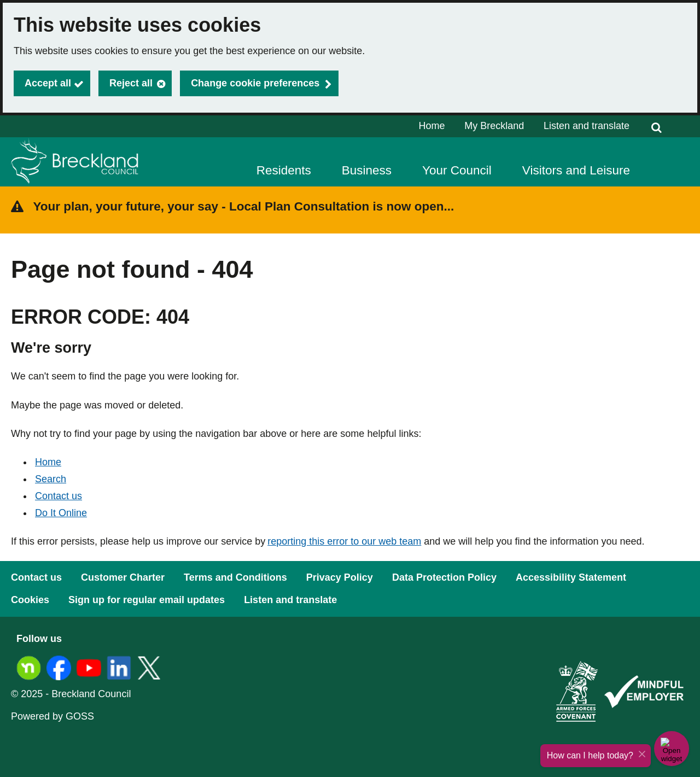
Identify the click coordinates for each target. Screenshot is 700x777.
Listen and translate (587, 126)
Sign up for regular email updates (147, 600)
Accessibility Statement (571, 577)
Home (432, 126)
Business (367, 170)
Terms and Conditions (235, 577)
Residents (284, 170)
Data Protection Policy (444, 577)
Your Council (457, 170)
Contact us (59, 496)
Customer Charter (123, 577)
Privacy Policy (340, 577)
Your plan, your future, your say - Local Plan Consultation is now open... (244, 206)
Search (51, 479)
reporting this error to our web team (344, 541)
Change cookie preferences (255, 83)
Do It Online (61, 513)
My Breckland (494, 126)
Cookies (30, 600)
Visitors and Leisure (576, 170)
